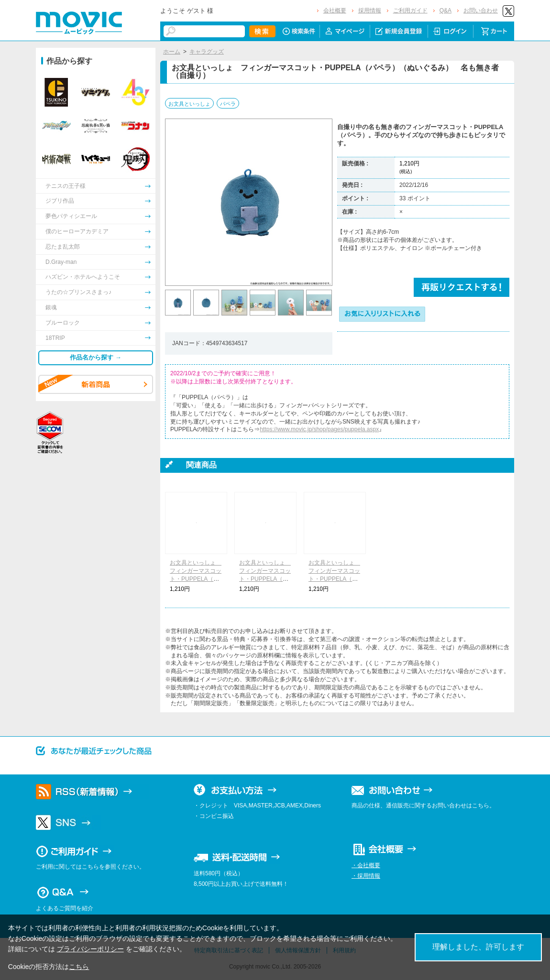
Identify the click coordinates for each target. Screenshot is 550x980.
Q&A (445, 11)
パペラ (228, 104)
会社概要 (335, 11)
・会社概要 (366, 865)
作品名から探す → (96, 357)
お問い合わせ (481, 11)
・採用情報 (366, 876)
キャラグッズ (207, 52)
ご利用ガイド (410, 11)
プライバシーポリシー (90, 949)
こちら (79, 967)
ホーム (172, 52)
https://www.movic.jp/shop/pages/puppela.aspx (319, 429)
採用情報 (370, 11)
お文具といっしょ (189, 104)
